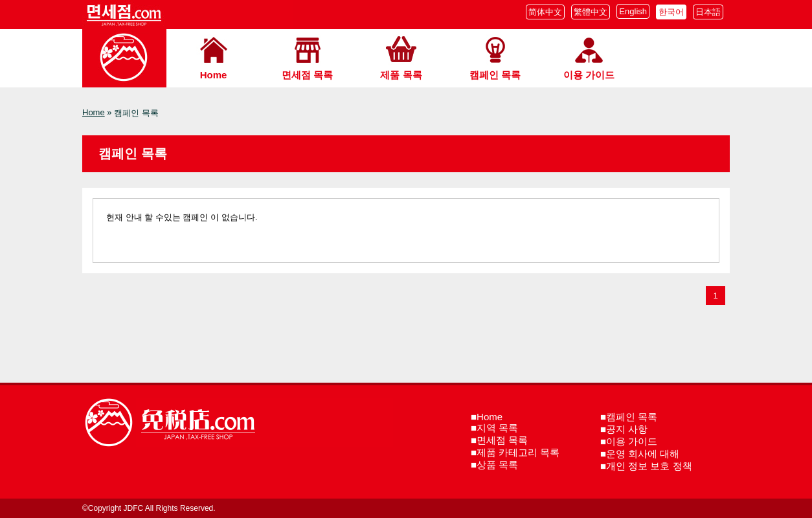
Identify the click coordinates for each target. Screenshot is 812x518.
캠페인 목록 (495, 75)
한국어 (671, 12)
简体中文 (545, 12)
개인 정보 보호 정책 (649, 466)
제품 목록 (401, 75)
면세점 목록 (307, 75)
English (633, 11)
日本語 (708, 12)
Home (214, 75)
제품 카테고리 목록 (518, 452)
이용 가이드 (589, 75)
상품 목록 (497, 465)
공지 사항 (627, 429)
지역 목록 (497, 428)
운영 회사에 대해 (643, 454)
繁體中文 (591, 12)
